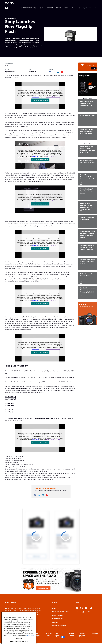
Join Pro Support (58, 615)
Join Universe (58, 619)
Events (66, 8)
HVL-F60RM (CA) (10, 399)
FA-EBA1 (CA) (9, 405)
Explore (41, 8)
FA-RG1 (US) (9, 410)
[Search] (95, 8)
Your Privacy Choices (60, 635)
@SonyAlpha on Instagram (44, 418)
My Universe (88, 8)
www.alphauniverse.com (19, 388)
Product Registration (59, 625)
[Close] (34, 620)
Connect (59, 8)
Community (50, 8)
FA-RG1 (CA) (9, 412)
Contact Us (56, 608)
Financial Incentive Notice (82, 635)
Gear (73, 8)
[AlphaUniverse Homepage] (7, 8)
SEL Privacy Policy (38, 635)
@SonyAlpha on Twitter (21, 418)
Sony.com (95, 633)
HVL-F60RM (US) (10, 397)
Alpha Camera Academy (29, 8)
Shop (79, 8)
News (55, 622)
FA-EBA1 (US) (9, 403)
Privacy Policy (30, 641)
